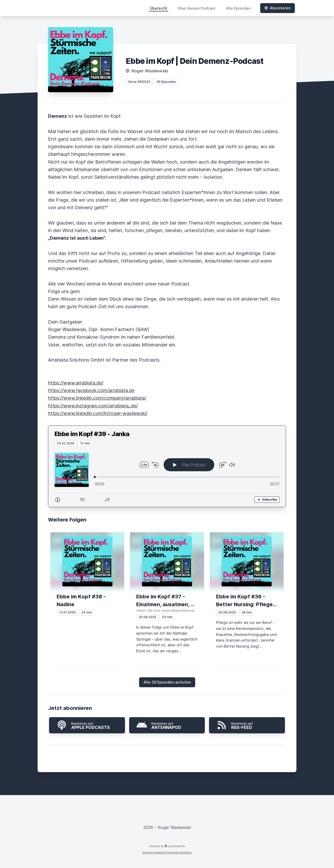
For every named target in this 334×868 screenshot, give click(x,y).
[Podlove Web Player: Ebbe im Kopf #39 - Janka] (167, 477)
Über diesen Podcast (197, 8)
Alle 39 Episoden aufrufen (167, 682)
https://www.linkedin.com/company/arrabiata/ (97, 398)
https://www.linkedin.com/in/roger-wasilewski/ (98, 413)
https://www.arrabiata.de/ (76, 383)
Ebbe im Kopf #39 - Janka (92, 434)
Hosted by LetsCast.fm (167, 846)
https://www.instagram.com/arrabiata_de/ (93, 406)
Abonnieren (278, 8)
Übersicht (159, 8)
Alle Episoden (238, 8)
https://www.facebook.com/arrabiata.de (91, 390)
